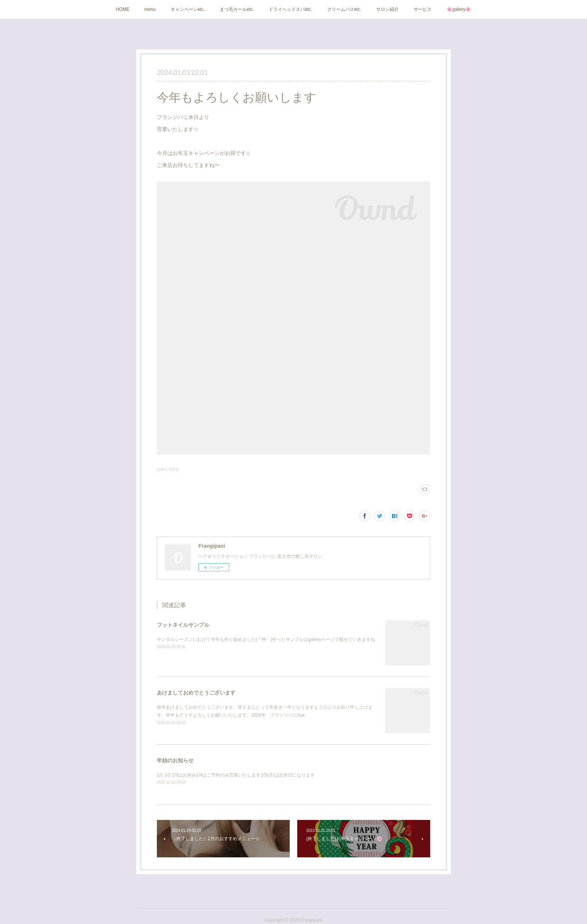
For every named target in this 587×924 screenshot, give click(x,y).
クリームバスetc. (344, 9)
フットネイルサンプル (183, 625)
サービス (423, 9)
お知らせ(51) (168, 469)
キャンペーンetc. (188, 9)
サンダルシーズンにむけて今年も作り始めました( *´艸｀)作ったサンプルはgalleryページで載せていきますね (266, 639)
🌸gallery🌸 (459, 9)
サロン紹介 (387, 9)
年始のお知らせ (175, 760)
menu (150, 9)
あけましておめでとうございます (196, 693)
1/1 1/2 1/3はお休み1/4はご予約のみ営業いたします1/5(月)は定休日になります (236, 775)
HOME (123, 9)
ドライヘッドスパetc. (290, 9)
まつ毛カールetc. (237, 9)
